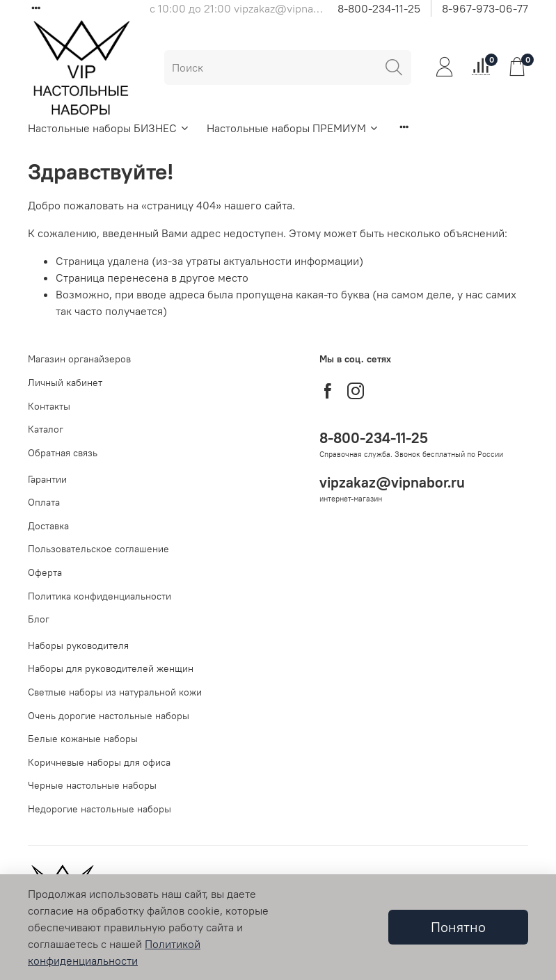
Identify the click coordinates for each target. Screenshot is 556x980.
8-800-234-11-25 (379, 8)
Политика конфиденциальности (100, 596)
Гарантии (47, 479)
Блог (39, 619)
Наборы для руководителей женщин (111, 668)
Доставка (48, 526)
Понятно (458, 927)
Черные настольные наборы (92, 785)
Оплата (44, 502)
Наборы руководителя (78, 645)
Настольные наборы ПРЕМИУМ (293, 128)
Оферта (45, 572)
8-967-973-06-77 (485, 8)
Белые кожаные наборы (83, 739)
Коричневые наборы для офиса (99, 762)
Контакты (49, 406)
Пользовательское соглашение (98, 549)
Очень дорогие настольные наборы (109, 716)
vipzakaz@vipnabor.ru (392, 482)
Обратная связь (63, 453)
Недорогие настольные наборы (100, 809)
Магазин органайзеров (79, 359)
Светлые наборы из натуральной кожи (115, 692)
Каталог (46, 429)
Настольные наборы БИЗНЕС (109, 128)
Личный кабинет (65, 383)
